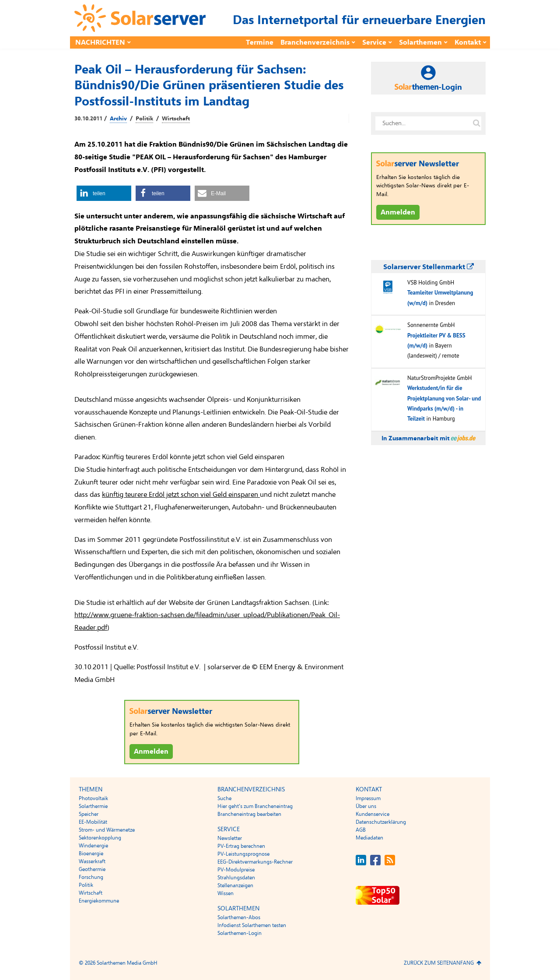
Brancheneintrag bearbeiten (249, 814)
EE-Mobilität (93, 822)
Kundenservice (373, 814)
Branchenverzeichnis (315, 42)
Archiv (118, 119)
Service (374, 42)
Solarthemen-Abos (239, 917)
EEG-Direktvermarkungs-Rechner (255, 862)
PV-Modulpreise (236, 870)
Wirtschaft (176, 119)
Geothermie (92, 869)
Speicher (89, 814)
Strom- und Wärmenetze (107, 830)
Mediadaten (369, 838)
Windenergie (93, 846)
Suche (224, 798)
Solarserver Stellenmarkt (429, 267)
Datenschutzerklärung (381, 822)
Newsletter (230, 838)
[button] (104, 193)
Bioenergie (91, 854)
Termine (260, 42)
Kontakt (468, 42)
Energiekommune (99, 901)
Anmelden (151, 752)
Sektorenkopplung (100, 838)
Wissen (226, 893)
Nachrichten (100, 42)
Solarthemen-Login (240, 933)
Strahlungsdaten (236, 878)
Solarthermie (93, 806)
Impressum (368, 798)
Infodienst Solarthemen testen (252, 925)
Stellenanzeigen (235, 885)
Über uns (366, 806)
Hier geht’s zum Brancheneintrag (255, 806)
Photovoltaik (93, 798)
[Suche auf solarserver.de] (476, 123)
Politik (144, 119)
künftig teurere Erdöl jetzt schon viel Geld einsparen (181, 495)
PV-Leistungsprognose (243, 854)
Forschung (91, 877)
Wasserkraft (92, 861)
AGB (361, 830)
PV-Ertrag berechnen (241, 846)
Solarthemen (420, 42)
